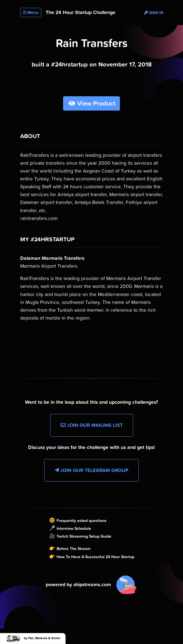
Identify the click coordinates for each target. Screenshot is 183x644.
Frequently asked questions (82, 521)
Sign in (154, 13)
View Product (91, 103)
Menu (31, 12)
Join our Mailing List (92, 425)
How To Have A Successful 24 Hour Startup (95, 557)
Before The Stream (74, 549)
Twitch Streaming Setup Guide (84, 536)
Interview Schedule (74, 528)
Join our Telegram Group (91, 470)
